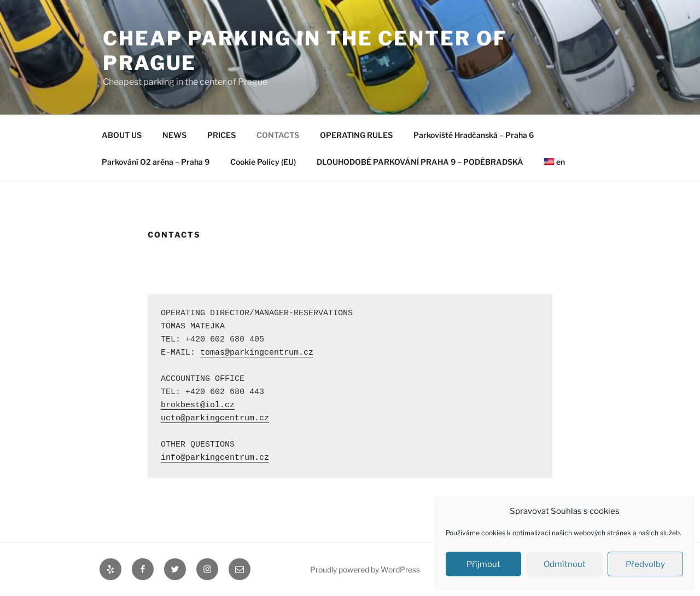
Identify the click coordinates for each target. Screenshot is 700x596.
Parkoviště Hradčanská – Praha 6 (474, 135)
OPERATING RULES (356, 135)
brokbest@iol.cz (198, 405)
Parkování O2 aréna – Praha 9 (156, 162)
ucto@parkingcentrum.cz (215, 418)
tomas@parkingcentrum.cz (257, 353)
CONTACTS (278, 135)
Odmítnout (565, 564)
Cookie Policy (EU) (263, 162)
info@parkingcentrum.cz (215, 458)
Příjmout (483, 564)
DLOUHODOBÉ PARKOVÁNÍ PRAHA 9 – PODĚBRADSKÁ (420, 162)
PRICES (221, 135)
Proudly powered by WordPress (365, 569)
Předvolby (645, 564)
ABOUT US (122, 135)
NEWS (174, 135)
